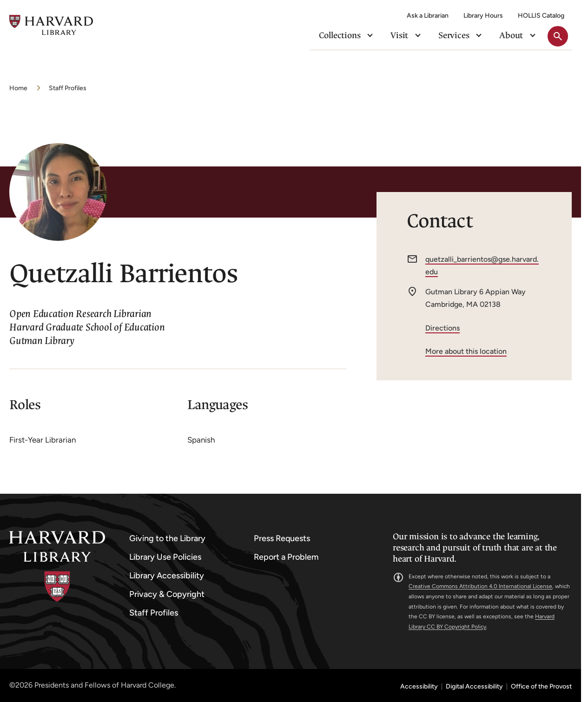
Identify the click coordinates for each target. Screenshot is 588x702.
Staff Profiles (68, 88)
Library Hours (483, 16)
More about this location (466, 351)
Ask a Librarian (428, 16)
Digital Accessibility (474, 687)
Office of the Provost (541, 687)
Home (18, 88)
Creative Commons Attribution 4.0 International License (480, 586)
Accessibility (419, 687)
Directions (443, 328)
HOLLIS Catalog (541, 16)
